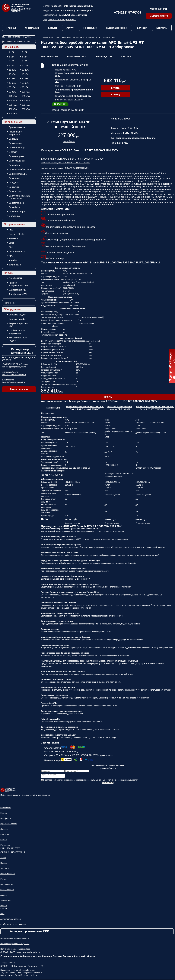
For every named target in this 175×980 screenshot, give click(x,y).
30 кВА (25, 79)
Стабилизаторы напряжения (17, 332)
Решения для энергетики (16, 133)
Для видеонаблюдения (20, 169)
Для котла (14, 187)
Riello (11, 247)
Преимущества (104, 56)
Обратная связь (159, 9)
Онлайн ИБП (15, 278)
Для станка (14, 178)
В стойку (13, 152)
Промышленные (17, 127)
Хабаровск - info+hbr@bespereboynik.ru (18, 971)
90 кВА (12, 92)
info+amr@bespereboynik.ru (79, 10)
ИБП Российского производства (16, 37)
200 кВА (26, 101)
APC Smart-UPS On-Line (68, 37)
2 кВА (25, 52)
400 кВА (13, 109)
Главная (11, 28)
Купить (115, 88)
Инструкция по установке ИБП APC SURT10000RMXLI (65, 168)
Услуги (70, 28)
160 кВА (13, 101)
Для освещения (17, 161)
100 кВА (26, 92)
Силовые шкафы (17, 319)
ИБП (2, 914)
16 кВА (25, 74)
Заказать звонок (159, 16)
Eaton (12, 243)
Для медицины (16, 156)
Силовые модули (17, 315)
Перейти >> (69, 142)
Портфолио (90, 28)
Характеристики (76, 56)
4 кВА (25, 57)
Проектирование (8, 874)
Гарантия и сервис (117, 28)
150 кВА (26, 96)
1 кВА (12, 52)
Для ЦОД (13, 139)
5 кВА (12, 61)
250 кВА (13, 105)
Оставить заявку (73, 523)
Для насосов (15, 191)
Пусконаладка (7, 885)
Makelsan (13, 260)
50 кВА (25, 83)
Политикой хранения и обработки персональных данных (80, 781)
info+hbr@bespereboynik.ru (79, 6)
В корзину (115, 95)
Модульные (15, 216)
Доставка (5, 869)
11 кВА (12, 70)
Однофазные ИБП (18, 290)
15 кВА (12, 74)
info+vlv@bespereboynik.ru (73, 15)
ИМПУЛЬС (14, 238)
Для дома (14, 183)
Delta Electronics (17, 252)
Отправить (108, 783)
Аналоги (126, 56)
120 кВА (13, 96)
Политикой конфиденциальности (122, 781)
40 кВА (12, 83)
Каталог (53, 28)
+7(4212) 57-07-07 (128, 12)
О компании (32, 28)
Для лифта (14, 165)
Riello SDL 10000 (121, 119)
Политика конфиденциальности (15, 939)
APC (11, 256)
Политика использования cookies (15, 950)
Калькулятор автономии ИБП (22, 351)
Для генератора (17, 212)
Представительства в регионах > (59, 20)
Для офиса (14, 207)
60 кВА (12, 87)
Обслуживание (7, 890)
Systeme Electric (17, 234)
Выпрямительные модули (18, 339)
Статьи (3, 841)
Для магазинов (16, 203)
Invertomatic (15, 265)
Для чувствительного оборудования (19, 197)
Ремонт (4, 907)
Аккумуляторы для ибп (11, 920)
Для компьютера (17, 148)
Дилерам (142, 28)
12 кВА (25, 70)
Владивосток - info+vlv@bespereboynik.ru (19, 976)
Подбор (4, 864)
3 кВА (12, 57)
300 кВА (26, 105)
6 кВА (25, 61)
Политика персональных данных (15, 944)
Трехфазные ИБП (18, 294)
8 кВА (12, 65)
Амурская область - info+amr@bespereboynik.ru (21, 973)
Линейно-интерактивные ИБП (19, 284)
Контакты (162, 28)
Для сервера (15, 143)
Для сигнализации (18, 174)
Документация (49, 56)
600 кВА (13, 114)
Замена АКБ (6, 901)
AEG (11, 230)
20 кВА (12, 79)
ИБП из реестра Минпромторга (16, 41)
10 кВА (25, 65)
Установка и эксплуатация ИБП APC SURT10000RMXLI (65, 163)
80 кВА (25, 87)
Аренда (4, 896)
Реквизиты (5, 846)
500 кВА (26, 109)
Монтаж (4, 880)
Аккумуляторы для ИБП (18, 325)
